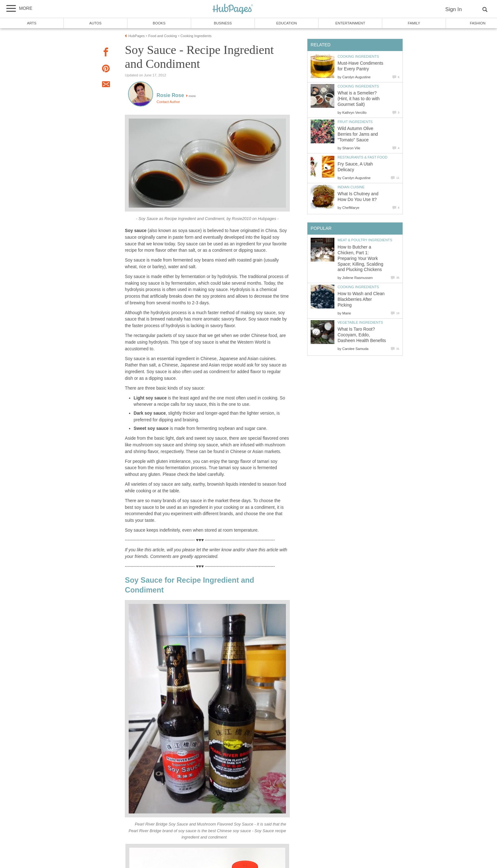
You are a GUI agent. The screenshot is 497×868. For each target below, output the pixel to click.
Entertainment (350, 23)
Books (159, 23)
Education (286, 23)
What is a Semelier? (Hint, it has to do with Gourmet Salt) (359, 99)
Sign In (454, 9)
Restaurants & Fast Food (362, 157)
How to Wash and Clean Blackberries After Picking (361, 299)
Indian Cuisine (351, 187)
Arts (32, 23)
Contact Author (168, 102)
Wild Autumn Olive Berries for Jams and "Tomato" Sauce (358, 134)
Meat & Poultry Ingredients (365, 240)
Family (414, 23)
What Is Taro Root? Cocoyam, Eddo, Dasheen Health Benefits (362, 335)
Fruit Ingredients (355, 122)
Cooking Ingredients (358, 56)
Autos (95, 23)
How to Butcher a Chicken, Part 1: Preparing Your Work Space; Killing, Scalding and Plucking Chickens (360, 259)
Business (223, 23)
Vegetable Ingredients (360, 322)
